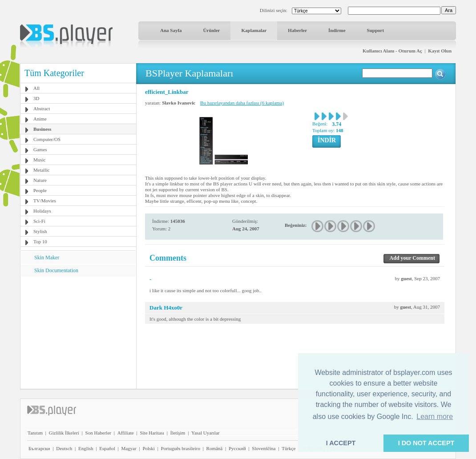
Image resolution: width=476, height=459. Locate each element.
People (40, 190)
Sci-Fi (39, 221)
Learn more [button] (435, 417)
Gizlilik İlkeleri (64, 433)
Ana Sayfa (171, 30)
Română (215, 448)
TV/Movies (45, 201)
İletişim (178, 433)
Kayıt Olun (440, 51)
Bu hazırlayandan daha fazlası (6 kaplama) (242, 103)
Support (376, 30)
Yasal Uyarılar (205, 433)
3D (36, 98)
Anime (40, 119)
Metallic (42, 170)
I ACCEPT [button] (341, 443)
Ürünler (212, 30)
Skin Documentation (56, 270)
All (36, 88)
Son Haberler (98, 433)
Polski (149, 448)
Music (40, 160)
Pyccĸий (237, 448)
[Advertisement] (78, 332)
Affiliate (126, 433)
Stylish (40, 231)
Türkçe (288, 448)
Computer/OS (47, 139)
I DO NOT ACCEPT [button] (426, 443)
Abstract (42, 109)
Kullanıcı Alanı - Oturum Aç (392, 51)
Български (39, 448)
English (86, 448)
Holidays (42, 211)
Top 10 (40, 242)
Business (42, 129)
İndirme (337, 30)
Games (40, 149)
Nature (40, 180)
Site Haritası (152, 433)
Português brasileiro (181, 448)
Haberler (297, 30)
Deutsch (64, 448)
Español (107, 448)
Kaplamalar (254, 30)
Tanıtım (35, 433)
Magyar (129, 448)
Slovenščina (264, 448)
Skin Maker (47, 258)
